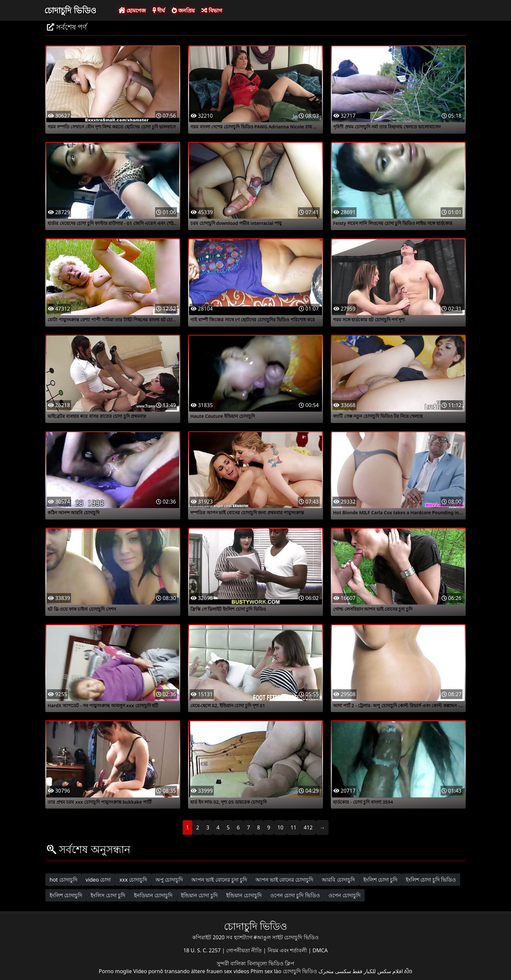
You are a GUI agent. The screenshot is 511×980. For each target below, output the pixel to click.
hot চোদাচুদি (63, 880)
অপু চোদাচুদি (169, 880)
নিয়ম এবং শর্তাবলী (288, 950)
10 (280, 827)
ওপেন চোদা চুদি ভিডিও (295, 895)
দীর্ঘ (159, 10)
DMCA (320, 950)
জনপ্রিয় (183, 10)
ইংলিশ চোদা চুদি (380, 880)
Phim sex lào (266, 971)
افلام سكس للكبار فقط (377, 971)
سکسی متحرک (335, 971)
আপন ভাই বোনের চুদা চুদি (219, 880)
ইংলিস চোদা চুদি (108, 895)
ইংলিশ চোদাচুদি (66, 895)
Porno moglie (115, 971)
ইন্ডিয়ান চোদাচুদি (244, 895)
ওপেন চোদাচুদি (344, 895)
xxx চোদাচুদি (133, 880)
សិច (408, 971)
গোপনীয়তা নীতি (245, 950)
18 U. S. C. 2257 (203, 950)
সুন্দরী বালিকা (232, 963)
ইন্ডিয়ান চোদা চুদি (199, 895)
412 (308, 827)
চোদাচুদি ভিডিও (70, 10)
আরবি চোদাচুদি (338, 880)
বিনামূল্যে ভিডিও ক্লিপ (271, 963)
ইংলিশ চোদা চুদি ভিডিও (431, 880)
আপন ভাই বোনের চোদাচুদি (284, 880)
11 (293, 827)
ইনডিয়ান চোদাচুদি (153, 895)
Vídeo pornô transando (161, 971)
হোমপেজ (132, 10)
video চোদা (98, 880)
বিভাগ (212, 10)
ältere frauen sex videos (220, 971)
